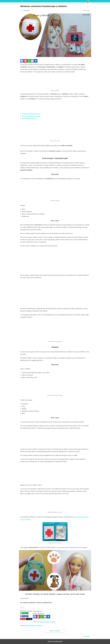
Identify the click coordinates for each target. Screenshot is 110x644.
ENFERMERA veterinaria (29, 118)
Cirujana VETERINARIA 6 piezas (31, 114)
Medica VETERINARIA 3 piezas (31, 116)
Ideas (41, 622)
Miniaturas (29, 625)
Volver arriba (87, 636)
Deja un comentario (55, 631)
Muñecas (35, 625)
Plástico (40, 625)
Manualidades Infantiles (49, 622)
